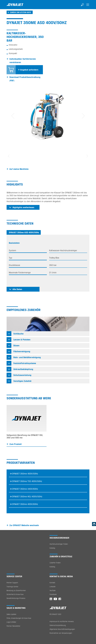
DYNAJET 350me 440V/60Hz (25, 489)
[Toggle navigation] (88, 6)
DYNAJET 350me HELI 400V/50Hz (27, 496)
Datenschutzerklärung (58, 625)
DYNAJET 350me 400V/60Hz (25, 504)
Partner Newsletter (13, 626)
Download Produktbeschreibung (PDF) (25, 79)
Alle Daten (17, 289)
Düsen (16, 345)
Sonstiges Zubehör (22, 381)
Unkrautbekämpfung (23, 369)
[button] (13, 116)
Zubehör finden (55, 563)
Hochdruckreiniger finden (59, 544)
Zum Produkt (16, 444)
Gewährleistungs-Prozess (16, 598)
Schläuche (18, 334)
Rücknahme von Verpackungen (61, 633)
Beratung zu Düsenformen (16, 590)
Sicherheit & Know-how (15, 594)
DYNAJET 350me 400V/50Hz (25, 474)
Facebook (53, 594)
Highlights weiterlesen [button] (23, 207)
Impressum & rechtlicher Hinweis (62, 621)
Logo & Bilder (11, 622)
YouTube (53, 590)
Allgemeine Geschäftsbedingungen (62, 629)
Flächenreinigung (22, 351)
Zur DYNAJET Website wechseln (24, 525)
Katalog (52, 548)
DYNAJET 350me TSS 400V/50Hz (27, 481)
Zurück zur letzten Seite (20, 12)
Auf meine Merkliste (19, 169)
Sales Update (11, 614)
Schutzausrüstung (22, 375)
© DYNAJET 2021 (55, 614)
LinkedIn (53, 587)
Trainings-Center (12, 587)
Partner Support (12, 583)
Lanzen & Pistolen (22, 340)
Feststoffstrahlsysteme (25, 363)
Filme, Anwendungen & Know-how (19, 618)
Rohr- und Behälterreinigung (27, 357)
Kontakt (52, 583)
